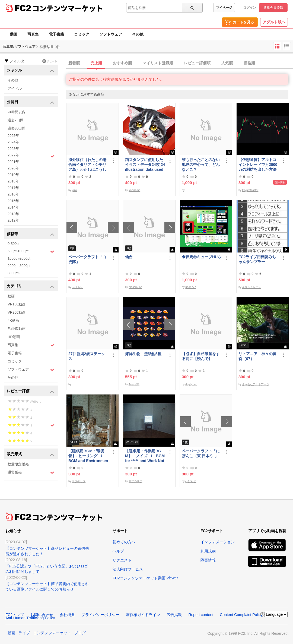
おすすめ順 (122, 63)
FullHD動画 (17, 329)
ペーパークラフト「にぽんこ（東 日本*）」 (201, 453)
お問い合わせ (42, 615)
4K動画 (13, 321)
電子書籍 (56, 34)
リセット (50, 61)
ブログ (80, 633)
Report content (201, 615)
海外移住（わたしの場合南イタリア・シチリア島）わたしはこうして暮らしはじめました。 (87, 165)
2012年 (13, 220)
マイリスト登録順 (158, 63)
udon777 (191, 287)
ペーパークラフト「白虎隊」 (87, 259)
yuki (74, 190)
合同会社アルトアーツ (256, 384)
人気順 (227, 63)
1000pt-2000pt (19, 258)
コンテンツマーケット (68, 8)
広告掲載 (174, 615)
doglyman (191, 384)
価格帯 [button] (31, 234)
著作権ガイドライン (143, 615)
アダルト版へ (274, 22)
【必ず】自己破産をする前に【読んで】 (201, 356)
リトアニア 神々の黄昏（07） (257, 356)
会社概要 (67, 615)
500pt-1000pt (31, 251)
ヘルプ (118, 551)
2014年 (13, 207)
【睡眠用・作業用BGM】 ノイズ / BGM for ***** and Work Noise (145, 456)
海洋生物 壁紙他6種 (143, 354)
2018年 (13, 181)
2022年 (31, 156)
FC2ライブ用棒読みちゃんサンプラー (257, 259)
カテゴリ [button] (31, 286)
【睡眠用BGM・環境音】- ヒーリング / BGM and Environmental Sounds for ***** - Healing (88, 456)
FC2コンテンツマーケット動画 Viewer (145, 578)
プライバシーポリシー (100, 615)
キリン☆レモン (251, 287)
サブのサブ (79, 481)
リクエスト (122, 560)
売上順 (96, 63)
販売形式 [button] (31, 454)
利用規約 (208, 551)
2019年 (13, 175)
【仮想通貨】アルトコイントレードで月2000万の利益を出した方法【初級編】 (258, 165)
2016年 (13, 194)
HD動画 (14, 337)
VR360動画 (17, 312)
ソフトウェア (111, 34)
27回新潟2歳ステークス (87, 356)
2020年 (13, 168)
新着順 (74, 63)
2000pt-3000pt (19, 266)
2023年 (13, 149)
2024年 (13, 142)
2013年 (13, 214)
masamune (135, 287)
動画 (14, 34)
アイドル (15, 88)
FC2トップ (15, 615)
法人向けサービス (128, 569)
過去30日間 (17, 128)
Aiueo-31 (134, 384)
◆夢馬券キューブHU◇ (202, 257)
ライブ (24, 633)
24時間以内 (17, 112)
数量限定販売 (18, 464)
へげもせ (77, 287)
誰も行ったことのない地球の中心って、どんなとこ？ (201, 165)
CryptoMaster (250, 190)
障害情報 (208, 560)
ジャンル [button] (31, 70)
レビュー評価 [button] (31, 391)
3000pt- (14, 273)
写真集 (33, 34)
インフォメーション (218, 542)
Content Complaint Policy (241, 615)
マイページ (224, 8)
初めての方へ (124, 542)
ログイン (250, 8)
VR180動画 (17, 304)
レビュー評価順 (197, 63)
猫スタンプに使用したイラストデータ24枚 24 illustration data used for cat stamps (145, 165)
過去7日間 (16, 120)
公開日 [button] (31, 102)
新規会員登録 (273, 8)
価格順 (249, 63)
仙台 (129, 257)
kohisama (134, 190)
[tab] (180, 63)
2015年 (13, 201)
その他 (138, 34)
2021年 (13, 162)
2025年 (13, 136)
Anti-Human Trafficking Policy (30, 618)
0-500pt (14, 244)
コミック (82, 34)
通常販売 (31, 473)
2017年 (13, 188)
